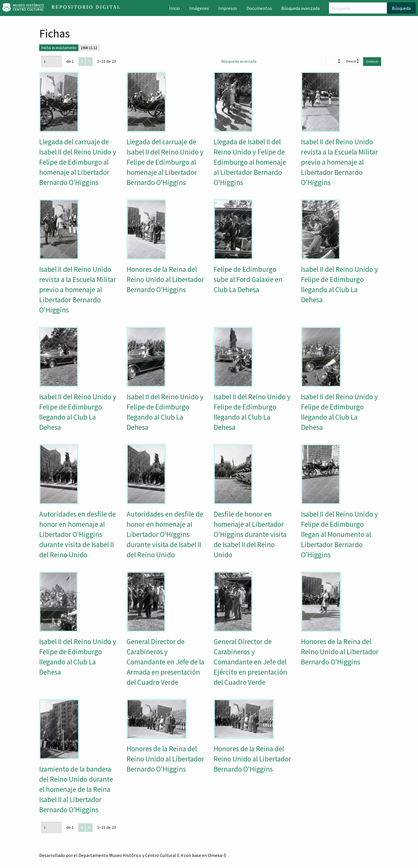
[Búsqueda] (358, 8)
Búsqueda (401, 8)
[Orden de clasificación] (353, 61)
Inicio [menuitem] (174, 8)
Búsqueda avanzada (239, 61)
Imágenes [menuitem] (199, 8)
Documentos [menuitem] (259, 8)
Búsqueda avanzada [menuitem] (300, 8)
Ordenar (372, 61)
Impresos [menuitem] (228, 8)
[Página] (51, 61)
